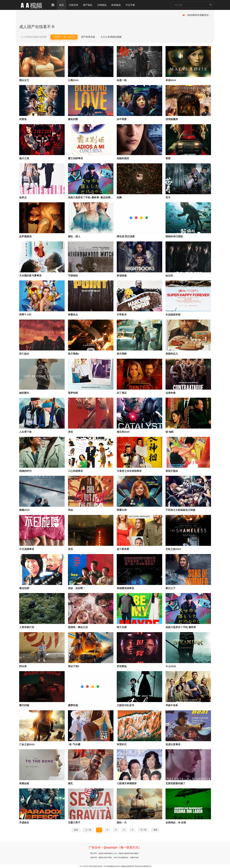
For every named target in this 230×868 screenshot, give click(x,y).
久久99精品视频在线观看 (34, 37)
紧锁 (168, 158)
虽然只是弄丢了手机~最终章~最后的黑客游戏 (93, 197)
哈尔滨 (169, 276)
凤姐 (70, 510)
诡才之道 (24, 158)
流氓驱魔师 (172, 119)
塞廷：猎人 (74, 236)
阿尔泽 (23, 666)
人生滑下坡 (25, 432)
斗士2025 (171, 666)
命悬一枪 (122, 80)
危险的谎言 (123, 158)
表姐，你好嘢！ (77, 588)
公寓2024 (73, 80)
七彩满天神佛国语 (127, 783)
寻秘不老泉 (172, 705)
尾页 (156, 830)
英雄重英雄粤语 (125, 588)
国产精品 (88, 5)
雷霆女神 (122, 510)
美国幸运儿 (172, 354)
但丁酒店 (122, 393)
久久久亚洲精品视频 (111, 37)
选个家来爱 (123, 549)
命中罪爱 (122, 119)
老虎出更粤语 (173, 744)
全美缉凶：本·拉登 (176, 823)
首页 (62, 5)
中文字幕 (130, 5)
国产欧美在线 (88, 37)
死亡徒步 (24, 354)
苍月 (168, 197)
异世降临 (122, 666)
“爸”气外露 (74, 744)
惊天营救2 (74, 354)
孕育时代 (122, 744)
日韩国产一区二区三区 (64, 37)
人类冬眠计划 (27, 627)
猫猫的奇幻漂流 (174, 236)
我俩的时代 (25, 471)
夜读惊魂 (122, 276)
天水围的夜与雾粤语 (30, 276)
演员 (70, 549)
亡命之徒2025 (27, 744)
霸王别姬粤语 (75, 158)
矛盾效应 (24, 823)
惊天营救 (122, 354)
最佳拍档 (24, 588)
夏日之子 (170, 588)
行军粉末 (122, 315)
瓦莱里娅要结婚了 (175, 783)
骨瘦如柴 (24, 783)
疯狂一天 (122, 823)
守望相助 (73, 276)
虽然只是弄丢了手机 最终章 (181, 627)
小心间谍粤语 (75, 471)
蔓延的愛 (73, 119)
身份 (70, 432)
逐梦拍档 (73, 393)
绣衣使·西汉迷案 (126, 236)
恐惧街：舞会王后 (78, 627)
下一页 (143, 830)
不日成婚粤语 (27, 549)
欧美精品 (116, 5)
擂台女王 (24, 80)
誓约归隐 (24, 705)
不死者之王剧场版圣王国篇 (180, 510)
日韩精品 (102, 5)
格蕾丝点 (73, 315)
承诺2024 (171, 80)
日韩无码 (73, 5)
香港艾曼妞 (172, 471)
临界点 (23, 197)
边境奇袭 (170, 393)
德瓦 (70, 783)
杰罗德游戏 (25, 236)
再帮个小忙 (25, 315)
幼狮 (119, 197)
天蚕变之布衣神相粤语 (129, 471)
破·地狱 (170, 432)
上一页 (88, 830)
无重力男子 (74, 823)
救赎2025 (24, 510)
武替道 (23, 119)
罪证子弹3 (74, 666)
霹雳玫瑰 (73, 705)
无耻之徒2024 (173, 549)
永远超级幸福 (173, 315)
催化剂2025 (123, 432)
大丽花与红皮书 (125, 705)
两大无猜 (122, 627)
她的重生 (24, 393)
